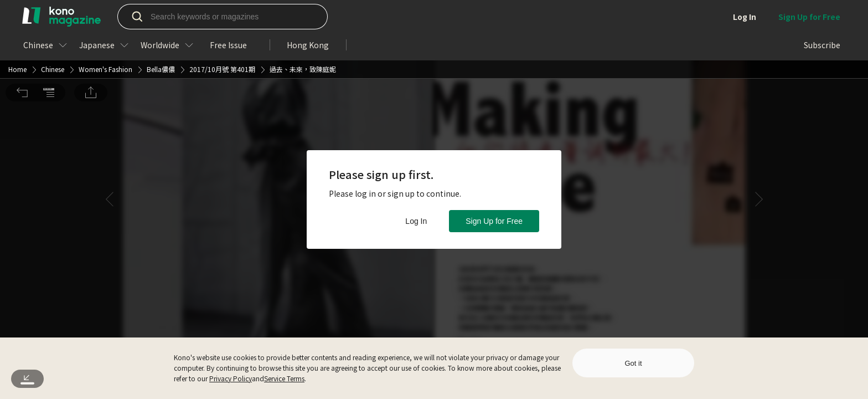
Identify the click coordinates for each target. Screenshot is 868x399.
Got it (633, 363)
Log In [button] (416, 221)
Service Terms (284, 378)
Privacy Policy (231, 378)
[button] (22, 16)
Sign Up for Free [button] (494, 221)
